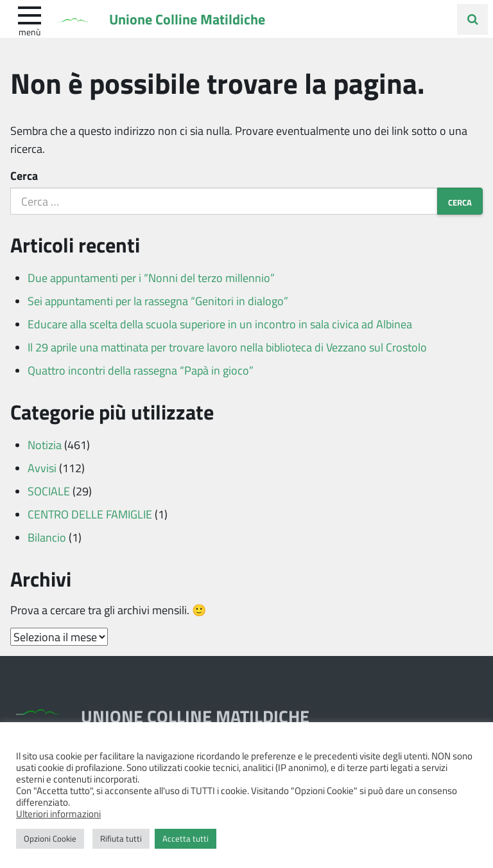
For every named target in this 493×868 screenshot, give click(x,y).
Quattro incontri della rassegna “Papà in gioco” (141, 370)
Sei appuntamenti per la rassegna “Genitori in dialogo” (158, 301)
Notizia (45, 445)
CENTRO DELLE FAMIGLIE (90, 514)
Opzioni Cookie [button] (50, 838)
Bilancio (47, 537)
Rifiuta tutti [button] (121, 838)
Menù (30, 31)
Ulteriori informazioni (58, 813)
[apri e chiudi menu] (30, 14)
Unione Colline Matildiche (187, 19)
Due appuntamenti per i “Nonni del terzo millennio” (151, 278)
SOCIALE (49, 491)
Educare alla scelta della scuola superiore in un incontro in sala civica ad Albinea (220, 324)
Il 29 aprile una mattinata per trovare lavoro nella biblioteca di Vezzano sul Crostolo (227, 347)
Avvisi (42, 468)
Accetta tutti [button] (186, 838)
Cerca (24, 175)
